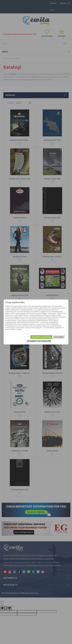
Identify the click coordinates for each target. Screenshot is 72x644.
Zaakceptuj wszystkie (41, 337)
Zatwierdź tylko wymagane (39, 341)
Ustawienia (59, 337)
